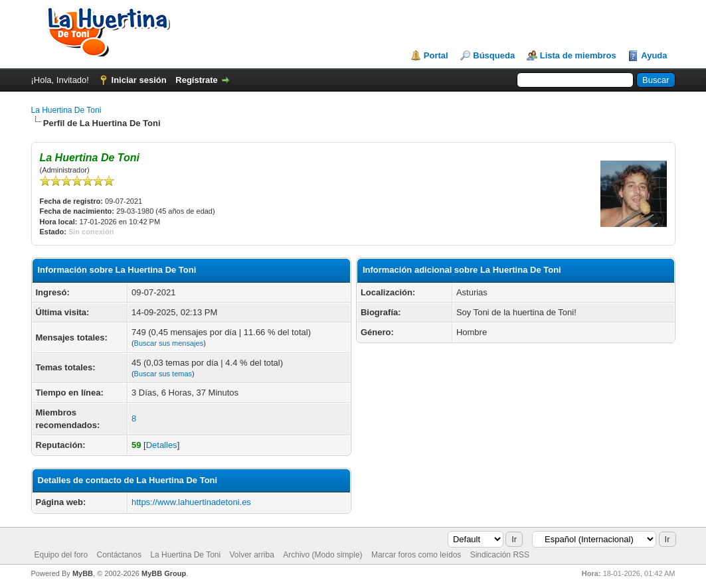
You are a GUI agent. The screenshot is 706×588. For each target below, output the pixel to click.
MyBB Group (164, 573)
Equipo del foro (61, 555)
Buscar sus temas (163, 374)
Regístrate (197, 80)
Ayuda (654, 55)
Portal (436, 55)
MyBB (83, 573)
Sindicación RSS (500, 555)
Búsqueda (494, 55)
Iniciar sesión (139, 80)
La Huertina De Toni (66, 110)
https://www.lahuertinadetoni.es (191, 502)
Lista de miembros (578, 55)
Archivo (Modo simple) (322, 555)
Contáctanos (119, 555)
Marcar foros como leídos (416, 555)
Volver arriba (252, 555)
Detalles (162, 445)
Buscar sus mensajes (169, 343)
